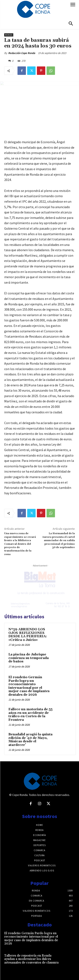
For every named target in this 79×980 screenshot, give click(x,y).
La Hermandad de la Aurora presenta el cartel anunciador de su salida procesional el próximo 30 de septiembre (58, 540)
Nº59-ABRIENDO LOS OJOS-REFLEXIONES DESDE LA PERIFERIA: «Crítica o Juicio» (28, 635)
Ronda (9, 35)
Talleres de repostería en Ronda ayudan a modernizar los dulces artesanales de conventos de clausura (31, 959)
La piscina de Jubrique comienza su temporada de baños (29, 658)
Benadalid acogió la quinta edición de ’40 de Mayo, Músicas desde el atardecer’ (30, 740)
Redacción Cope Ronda (22, 53)
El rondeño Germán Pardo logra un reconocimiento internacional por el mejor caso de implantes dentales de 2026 (29, 686)
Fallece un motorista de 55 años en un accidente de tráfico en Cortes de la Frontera (30, 715)
